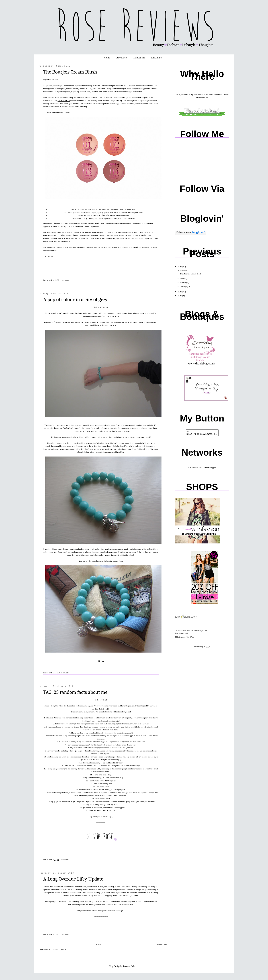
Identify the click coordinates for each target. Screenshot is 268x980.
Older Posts (162, 944)
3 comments (64, 860)
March (183, 279)
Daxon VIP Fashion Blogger (204, 469)
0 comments (64, 673)
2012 (180, 292)
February (184, 283)
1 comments (64, 280)
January (184, 287)
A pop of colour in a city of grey (75, 299)
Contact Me (139, 58)
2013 (180, 267)
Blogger (207, 648)
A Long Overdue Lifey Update (73, 879)
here (84, 555)
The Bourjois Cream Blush (70, 72)
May (182, 270)
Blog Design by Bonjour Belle (122, 966)
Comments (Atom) (58, 949)
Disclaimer (157, 58)
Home (107, 58)
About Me (121, 58)
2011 (180, 296)
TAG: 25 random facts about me (75, 692)
